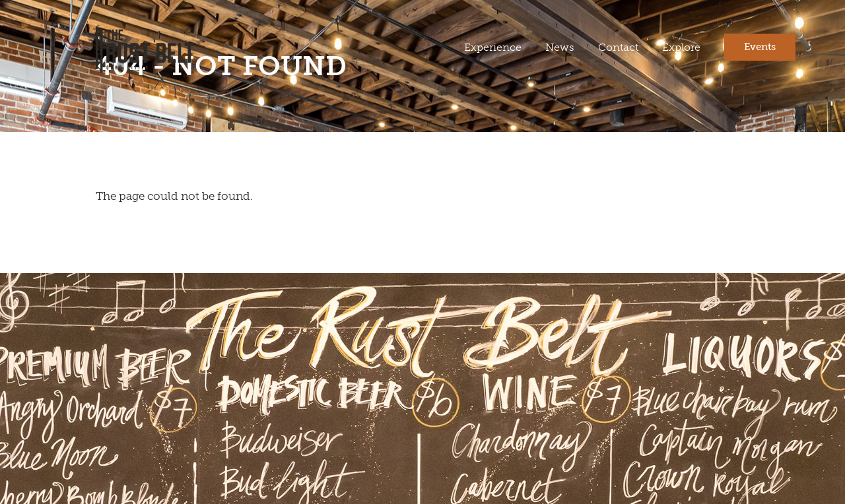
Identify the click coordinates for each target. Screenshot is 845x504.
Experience (493, 47)
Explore (681, 47)
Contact (618, 47)
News (560, 47)
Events (760, 47)
